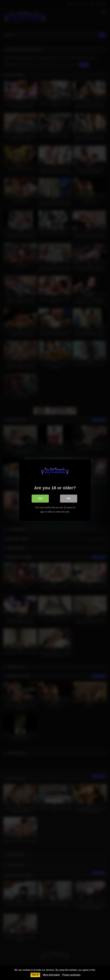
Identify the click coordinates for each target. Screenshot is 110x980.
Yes (40, 498)
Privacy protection (71, 975)
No (69, 498)
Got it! (35, 975)
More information (51, 975)
